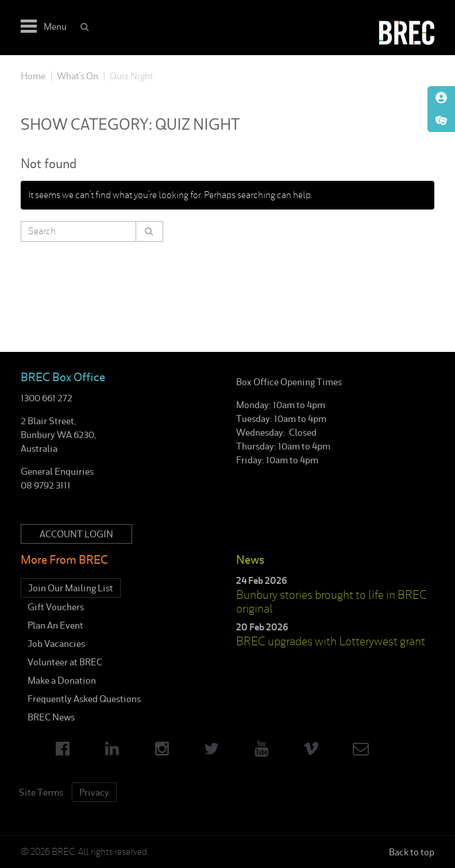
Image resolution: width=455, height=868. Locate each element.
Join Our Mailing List (71, 588)
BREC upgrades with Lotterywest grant (331, 641)
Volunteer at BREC (65, 662)
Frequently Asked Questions (84, 699)
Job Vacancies (56, 644)
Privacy (94, 792)
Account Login (76, 534)
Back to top (412, 852)
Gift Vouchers (56, 607)
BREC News (51, 717)
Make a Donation (62, 680)
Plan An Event (55, 625)
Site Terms (41, 792)
